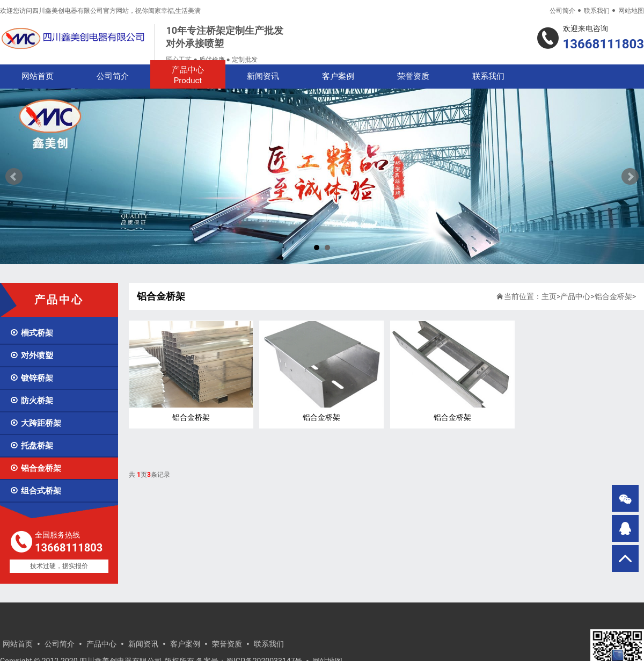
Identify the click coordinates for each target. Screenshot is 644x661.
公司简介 (562, 11)
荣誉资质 (413, 76)
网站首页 (38, 76)
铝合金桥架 (35, 468)
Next (630, 177)
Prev (14, 177)
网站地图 (631, 11)
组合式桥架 (35, 491)
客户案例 (338, 76)
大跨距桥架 (35, 423)
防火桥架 (31, 401)
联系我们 (597, 11)
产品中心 (188, 75)
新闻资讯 (263, 76)
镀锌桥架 (31, 378)
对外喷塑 (31, 355)
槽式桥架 (31, 333)
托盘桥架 (31, 446)
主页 (549, 296)
